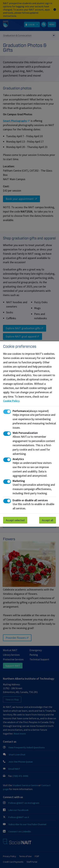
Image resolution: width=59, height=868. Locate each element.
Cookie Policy (11, 401)
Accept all (48, 520)
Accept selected (15, 520)
